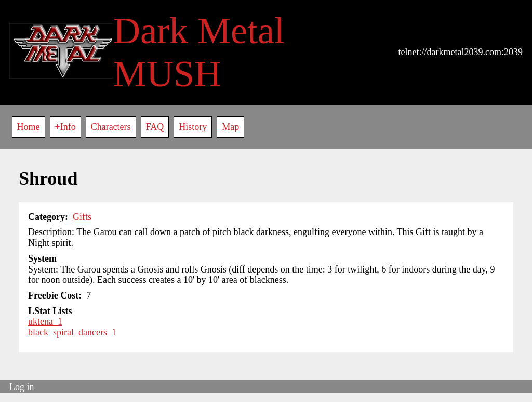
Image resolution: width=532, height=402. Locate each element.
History (193, 127)
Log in (22, 387)
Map (230, 127)
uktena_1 (45, 321)
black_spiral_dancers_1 (72, 332)
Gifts (82, 217)
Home (29, 127)
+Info (65, 127)
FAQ (155, 127)
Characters (111, 127)
